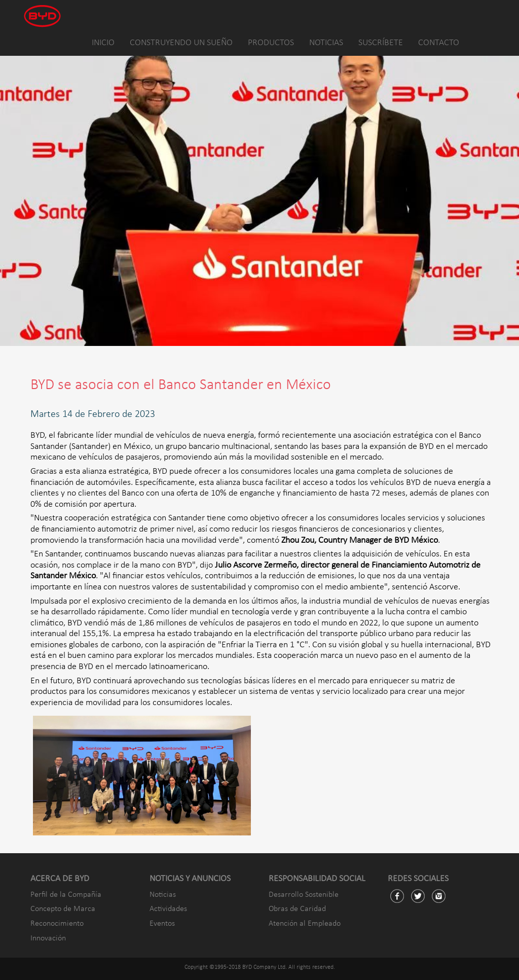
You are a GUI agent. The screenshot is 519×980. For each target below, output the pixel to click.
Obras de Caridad (297, 909)
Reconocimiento (57, 924)
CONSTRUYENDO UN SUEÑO (181, 43)
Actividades (168, 909)
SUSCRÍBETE (381, 43)
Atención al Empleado (305, 924)
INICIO (103, 43)
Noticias (163, 895)
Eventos (162, 924)
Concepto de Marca (63, 909)
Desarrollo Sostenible (304, 895)
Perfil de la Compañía (66, 895)
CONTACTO (439, 43)
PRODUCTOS (271, 43)
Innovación (48, 938)
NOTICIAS (326, 43)
